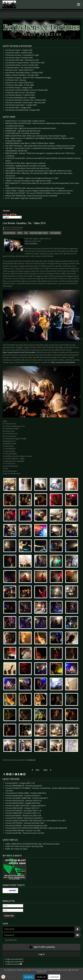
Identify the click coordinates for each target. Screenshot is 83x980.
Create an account (14, 964)
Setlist (20, 233)
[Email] (13, 910)
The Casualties (55, 233)
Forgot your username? (14, 962)
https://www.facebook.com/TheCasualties (19, 352)
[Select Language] (12, 217)
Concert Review (9, 233)
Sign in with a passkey (42, 947)
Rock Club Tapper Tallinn (39, 233)
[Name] (13, 906)
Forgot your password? (14, 959)
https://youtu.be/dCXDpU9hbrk (63, 362)
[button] (4, 774)
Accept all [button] (28, 977)
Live (26, 233)
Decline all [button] (41, 977)
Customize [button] (54, 977)
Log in (42, 954)
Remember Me (11, 940)
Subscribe (9, 916)
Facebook (31, 760)
